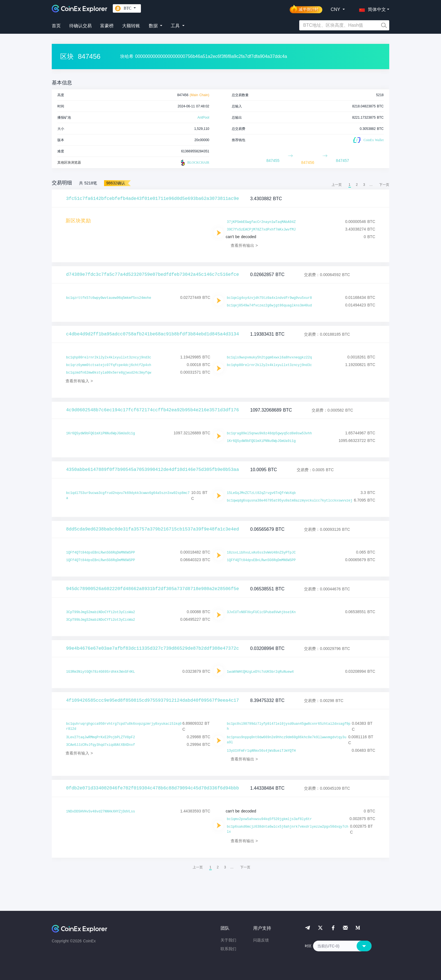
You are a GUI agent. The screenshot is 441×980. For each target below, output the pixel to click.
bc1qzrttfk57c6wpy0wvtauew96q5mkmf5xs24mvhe (109, 298)
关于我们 (228, 940)
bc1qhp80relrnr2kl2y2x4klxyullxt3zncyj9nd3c (109, 358)
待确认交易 (80, 26)
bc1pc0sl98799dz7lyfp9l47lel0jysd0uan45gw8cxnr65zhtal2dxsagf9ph (289, 726)
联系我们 (228, 949)
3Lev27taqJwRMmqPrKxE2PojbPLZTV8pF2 (101, 737)
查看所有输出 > (244, 245)
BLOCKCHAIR (194, 163)
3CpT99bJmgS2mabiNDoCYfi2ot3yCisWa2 (101, 612)
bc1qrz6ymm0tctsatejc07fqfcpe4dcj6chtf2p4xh (109, 365)
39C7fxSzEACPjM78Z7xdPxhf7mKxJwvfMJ (261, 230)
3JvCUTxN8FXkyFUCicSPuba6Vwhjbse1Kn (261, 612)
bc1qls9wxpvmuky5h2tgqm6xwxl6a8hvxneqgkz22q (269, 358)
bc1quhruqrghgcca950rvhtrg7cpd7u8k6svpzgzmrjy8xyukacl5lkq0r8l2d (124, 726)
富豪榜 (107, 26)
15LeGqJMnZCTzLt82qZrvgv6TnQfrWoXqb (261, 493)
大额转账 (131, 26)
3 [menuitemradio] (364, 185)
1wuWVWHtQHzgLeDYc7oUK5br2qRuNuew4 (260, 672)
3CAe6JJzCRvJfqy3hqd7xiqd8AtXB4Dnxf (101, 745)
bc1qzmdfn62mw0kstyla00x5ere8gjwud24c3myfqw (109, 373)
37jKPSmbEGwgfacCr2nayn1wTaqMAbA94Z (261, 222)
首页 (56, 26)
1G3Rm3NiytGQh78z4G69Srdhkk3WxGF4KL (101, 672)
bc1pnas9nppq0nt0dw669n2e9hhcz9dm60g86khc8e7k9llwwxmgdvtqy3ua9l (287, 740)
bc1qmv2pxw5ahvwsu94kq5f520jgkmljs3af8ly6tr (269, 819)
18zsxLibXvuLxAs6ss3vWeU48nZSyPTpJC (261, 553)
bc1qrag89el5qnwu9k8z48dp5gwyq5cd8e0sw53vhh (269, 433)
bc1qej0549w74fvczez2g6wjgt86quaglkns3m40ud (269, 306)
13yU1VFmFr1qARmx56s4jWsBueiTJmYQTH (261, 751)
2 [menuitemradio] (357, 185)
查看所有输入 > (79, 381)
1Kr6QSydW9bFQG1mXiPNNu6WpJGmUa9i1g (101, 433)
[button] (371, 8)
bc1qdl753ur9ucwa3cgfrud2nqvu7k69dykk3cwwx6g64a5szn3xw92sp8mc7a (128, 496)
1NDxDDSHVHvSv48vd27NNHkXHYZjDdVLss (101, 812)
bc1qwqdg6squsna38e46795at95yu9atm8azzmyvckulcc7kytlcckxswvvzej (290, 501)
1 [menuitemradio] (349, 185)
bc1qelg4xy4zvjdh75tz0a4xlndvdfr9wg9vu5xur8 (269, 298)
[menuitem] (384, 185)
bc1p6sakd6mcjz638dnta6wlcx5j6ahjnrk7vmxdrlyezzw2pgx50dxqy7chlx (288, 829)
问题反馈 (261, 940)
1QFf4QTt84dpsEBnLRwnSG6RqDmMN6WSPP (101, 553)
